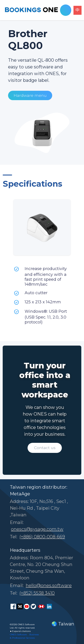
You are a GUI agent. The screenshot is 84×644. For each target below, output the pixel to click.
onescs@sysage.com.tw (37, 529)
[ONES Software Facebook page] (13, 606)
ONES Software (18, 634)
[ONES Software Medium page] (20, 606)
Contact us (45, 448)
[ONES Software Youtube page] (27, 606)
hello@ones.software (49, 585)
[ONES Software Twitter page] (33, 606)
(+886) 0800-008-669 (42, 537)
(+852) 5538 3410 (37, 593)
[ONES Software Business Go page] (41, 606)
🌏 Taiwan (63, 624)
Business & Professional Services (24, 636)
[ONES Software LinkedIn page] (49, 606)
